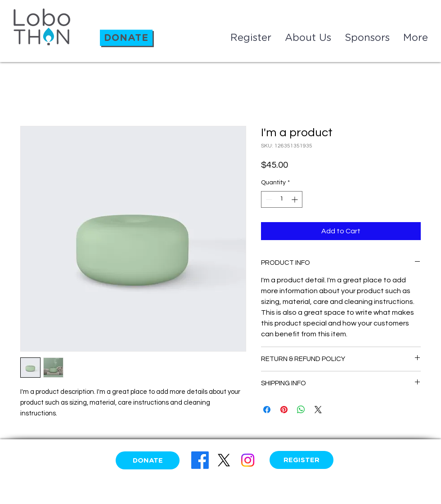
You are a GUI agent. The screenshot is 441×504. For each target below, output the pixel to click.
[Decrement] (268, 199)
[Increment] (295, 199)
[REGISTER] (301, 460)
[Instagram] (248, 460)
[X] (224, 460)
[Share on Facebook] (267, 410)
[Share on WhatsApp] (301, 410)
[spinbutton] (282, 199)
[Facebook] (200, 460)
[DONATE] (126, 38)
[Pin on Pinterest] (284, 410)
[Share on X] (318, 410)
